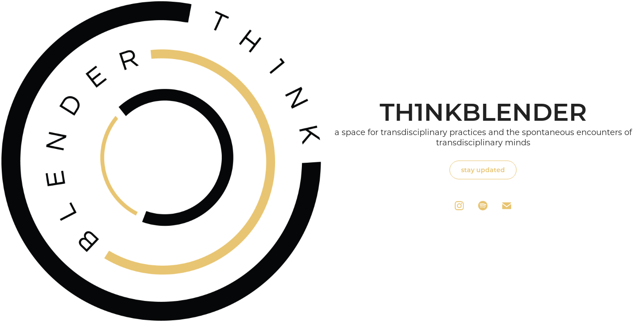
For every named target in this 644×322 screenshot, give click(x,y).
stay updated (483, 170)
